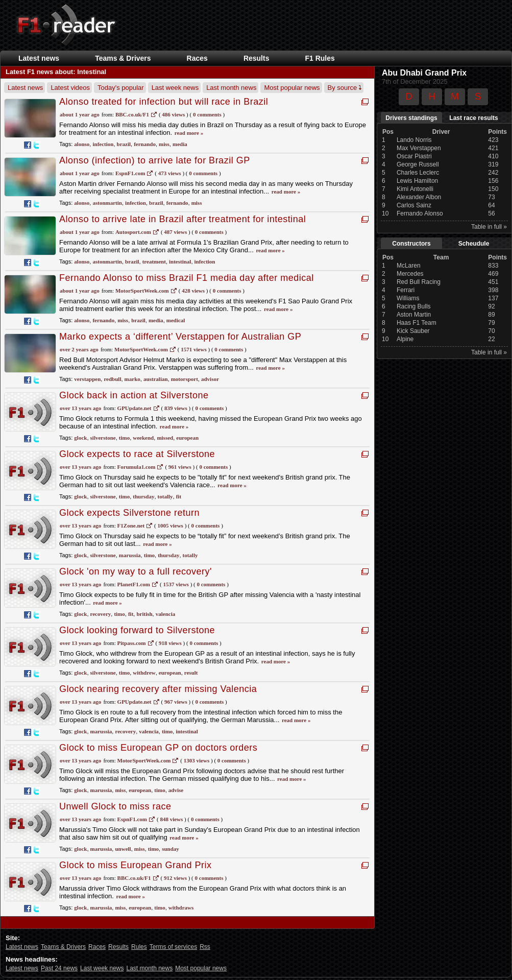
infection (103, 144)
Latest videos (70, 88)
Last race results (473, 118)
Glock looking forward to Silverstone (137, 630)
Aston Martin (414, 315)
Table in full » (489, 227)
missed (165, 438)
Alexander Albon (419, 197)
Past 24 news (59, 968)
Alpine (405, 339)
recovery (101, 614)
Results (257, 58)
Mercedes (410, 274)
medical (176, 320)
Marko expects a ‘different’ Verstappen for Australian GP (180, 337)
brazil (124, 144)
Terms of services (173, 947)
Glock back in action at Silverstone (134, 395)
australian (156, 379)
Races (197, 58)
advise (176, 790)
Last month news (231, 88)
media (180, 144)
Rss (205, 947)
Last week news (175, 88)
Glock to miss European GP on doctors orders (158, 748)
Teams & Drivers (123, 58)
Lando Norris (414, 140)
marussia (130, 555)
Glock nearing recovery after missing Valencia (158, 689)
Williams (408, 298)
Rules (139, 947)
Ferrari (406, 290)
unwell (123, 849)
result (191, 673)
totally (165, 496)
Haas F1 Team (417, 323)
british (144, 614)
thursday (143, 496)
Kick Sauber (413, 331)
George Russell (418, 164)
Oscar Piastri (414, 156)
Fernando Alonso (420, 213)
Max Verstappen (419, 148)
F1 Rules (320, 58)
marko (132, 379)
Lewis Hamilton (417, 181)
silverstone (103, 438)
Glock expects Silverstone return (129, 513)
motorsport (185, 379)
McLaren (409, 266)
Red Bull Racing (419, 282)
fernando (145, 144)
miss (164, 144)
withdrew (144, 673)
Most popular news (292, 88)
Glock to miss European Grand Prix (136, 865)
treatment (154, 261)
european (187, 438)
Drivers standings (411, 118)
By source (345, 88)
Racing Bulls (414, 306)
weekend (143, 438)
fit (179, 496)
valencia (166, 614)
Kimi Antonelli (415, 189)
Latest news (39, 58)
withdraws (181, 907)
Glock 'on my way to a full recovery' (136, 571)
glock (80, 438)
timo (124, 438)
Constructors (411, 244)
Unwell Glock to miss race (115, 806)
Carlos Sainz (414, 205)
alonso (82, 144)
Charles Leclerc (418, 173)
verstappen (87, 379)
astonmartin (107, 203)
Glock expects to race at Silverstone (137, 454)
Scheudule (474, 244)
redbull (112, 379)
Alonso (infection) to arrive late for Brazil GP (155, 160)
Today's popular (121, 88)
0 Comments (207, 114)
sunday (170, 849)
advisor (210, 379)
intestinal (180, 261)
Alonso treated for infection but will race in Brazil (164, 102)
